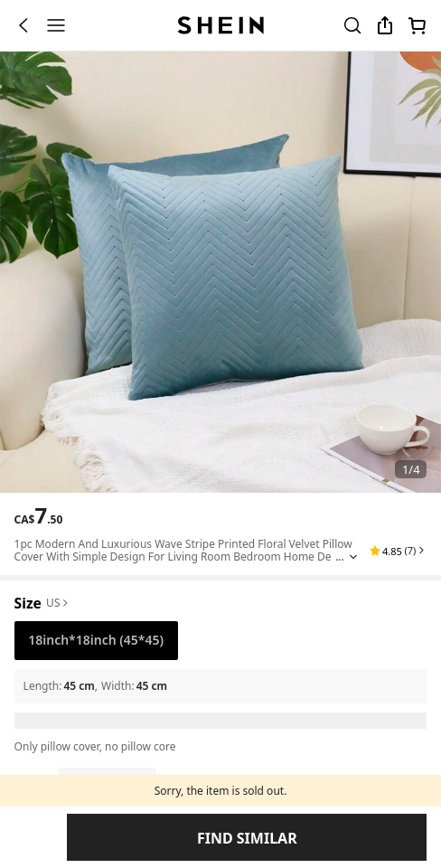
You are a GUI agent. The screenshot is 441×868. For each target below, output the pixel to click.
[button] (399, 698)
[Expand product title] (353, 704)
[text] (39, 663)
